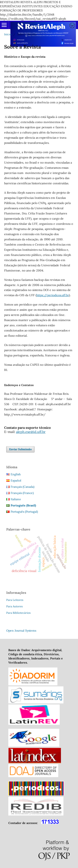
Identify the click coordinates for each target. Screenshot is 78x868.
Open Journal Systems (21, 631)
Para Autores (14, 606)
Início (8, 34)
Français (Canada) (22, 487)
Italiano (16, 499)
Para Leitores (15, 600)
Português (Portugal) (24, 512)
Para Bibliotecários (18, 613)
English (16, 474)
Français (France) (22, 493)
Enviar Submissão (20, 449)
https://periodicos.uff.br (53, 295)
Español (16, 480)
